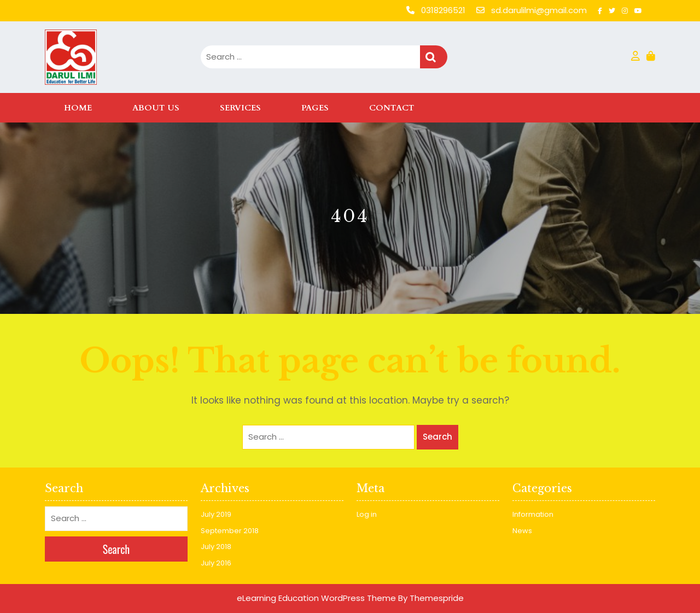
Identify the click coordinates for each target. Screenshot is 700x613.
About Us (156, 108)
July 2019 (216, 514)
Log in (367, 514)
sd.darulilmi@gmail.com (533, 10)
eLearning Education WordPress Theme (316, 598)
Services (240, 108)
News (522, 531)
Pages (315, 108)
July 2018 (216, 547)
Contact (392, 108)
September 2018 (230, 531)
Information (533, 514)
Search (434, 57)
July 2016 (216, 563)
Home (78, 108)
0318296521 (437, 10)
